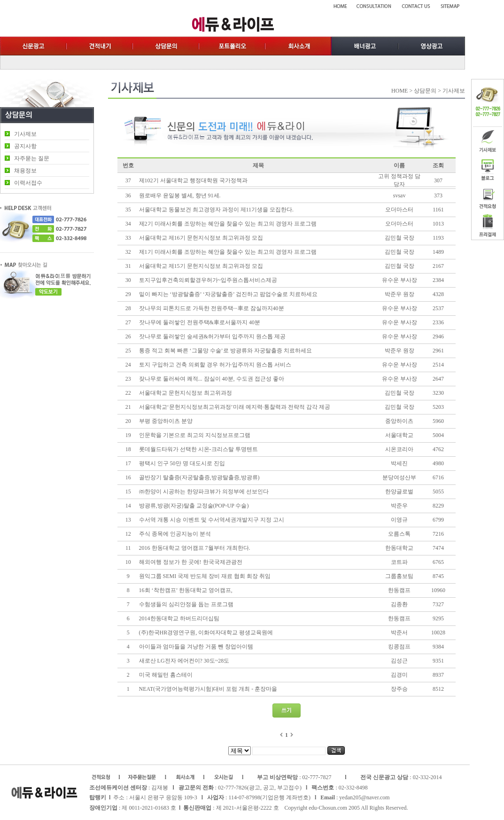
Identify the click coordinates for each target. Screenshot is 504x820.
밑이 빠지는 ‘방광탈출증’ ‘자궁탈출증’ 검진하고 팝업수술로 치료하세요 (228, 294)
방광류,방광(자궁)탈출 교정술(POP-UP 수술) (194, 506)
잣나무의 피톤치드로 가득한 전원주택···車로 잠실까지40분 (212, 308)
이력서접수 (28, 183)
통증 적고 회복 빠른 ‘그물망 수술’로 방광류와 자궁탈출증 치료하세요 (225, 351)
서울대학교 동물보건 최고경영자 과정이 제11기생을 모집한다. (217, 210)
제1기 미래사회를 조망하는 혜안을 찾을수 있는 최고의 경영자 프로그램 (228, 252)
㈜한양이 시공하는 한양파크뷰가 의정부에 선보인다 (204, 492)
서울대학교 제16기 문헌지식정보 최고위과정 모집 (201, 238)
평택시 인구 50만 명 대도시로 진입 (182, 463)
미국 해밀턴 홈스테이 (166, 675)
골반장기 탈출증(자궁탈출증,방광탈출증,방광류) (199, 477)
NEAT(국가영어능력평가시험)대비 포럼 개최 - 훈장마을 (208, 689)
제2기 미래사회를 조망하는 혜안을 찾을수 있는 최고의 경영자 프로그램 (228, 224)
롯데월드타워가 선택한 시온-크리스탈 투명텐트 (198, 449)
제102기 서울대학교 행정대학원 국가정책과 (193, 180)
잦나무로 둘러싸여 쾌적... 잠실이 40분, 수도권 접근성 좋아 (212, 379)
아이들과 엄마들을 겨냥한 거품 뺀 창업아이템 (196, 647)
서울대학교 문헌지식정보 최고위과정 (186, 393)
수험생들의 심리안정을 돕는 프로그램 (186, 604)
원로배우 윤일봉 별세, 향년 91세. (180, 195)
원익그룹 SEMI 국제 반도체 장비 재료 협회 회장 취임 (205, 576)
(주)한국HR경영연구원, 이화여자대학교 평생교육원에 (207, 633)
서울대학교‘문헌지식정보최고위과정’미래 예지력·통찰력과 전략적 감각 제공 (235, 407)
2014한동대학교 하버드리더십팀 (179, 618)
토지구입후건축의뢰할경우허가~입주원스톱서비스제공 (208, 280)
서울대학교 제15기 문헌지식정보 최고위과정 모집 (201, 266)
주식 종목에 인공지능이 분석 (175, 534)
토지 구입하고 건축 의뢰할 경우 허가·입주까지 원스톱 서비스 (215, 365)
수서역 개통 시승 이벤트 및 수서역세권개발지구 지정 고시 (212, 520)
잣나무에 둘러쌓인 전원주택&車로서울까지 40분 (200, 322)
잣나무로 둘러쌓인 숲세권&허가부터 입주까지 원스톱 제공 (212, 336)
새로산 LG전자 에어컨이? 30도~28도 (184, 661)
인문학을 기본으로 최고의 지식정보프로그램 (195, 435)
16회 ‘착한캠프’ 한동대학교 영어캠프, (186, 590)
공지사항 (25, 146)
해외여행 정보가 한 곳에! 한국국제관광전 (191, 562)
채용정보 (25, 171)
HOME (399, 91)
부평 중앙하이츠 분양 (166, 421)
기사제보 (25, 134)
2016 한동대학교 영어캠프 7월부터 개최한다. (195, 548)
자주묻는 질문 (32, 158)
